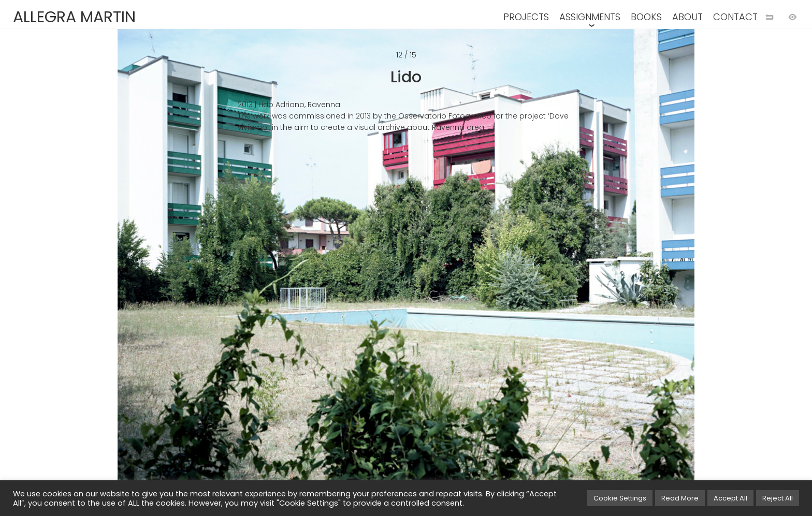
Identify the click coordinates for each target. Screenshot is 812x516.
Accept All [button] (730, 498)
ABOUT (687, 17)
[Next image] (609, 275)
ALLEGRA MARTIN (74, 17)
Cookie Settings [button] (620, 498)
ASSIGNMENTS (590, 17)
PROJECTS (526, 17)
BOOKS (646, 17)
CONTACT (735, 17)
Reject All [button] (778, 498)
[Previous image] (203, 275)
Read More (680, 498)
